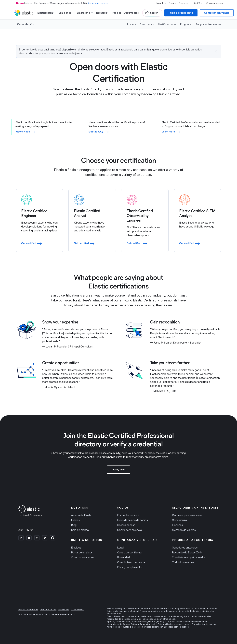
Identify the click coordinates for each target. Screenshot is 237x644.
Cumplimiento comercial (131, 562)
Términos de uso (48, 609)
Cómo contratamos (83, 557)
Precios (117, 13)
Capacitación (26, 24)
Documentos (131, 13)
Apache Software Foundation (137, 624)
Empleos (76, 548)
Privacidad (123, 557)
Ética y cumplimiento (129, 567)
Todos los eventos (183, 562)
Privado (132, 24)
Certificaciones (167, 24)
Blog (74, 525)
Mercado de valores (184, 530)
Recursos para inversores (187, 515)
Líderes (75, 520)
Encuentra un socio (129, 515)
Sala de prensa (80, 530)
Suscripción (147, 24)
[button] (216, 51)
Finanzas (177, 525)
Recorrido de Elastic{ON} (187, 552)
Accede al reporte (98, 3)
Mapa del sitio (77, 609)
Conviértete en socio (130, 530)
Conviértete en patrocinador (189, 557)
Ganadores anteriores (185, 548)
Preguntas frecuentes (208, 24)
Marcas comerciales (28, 609)
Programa (186, 24)
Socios (173, 3)
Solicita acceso (126, 525)
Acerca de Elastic (81, 515)
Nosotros (161, 3)
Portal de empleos (82, 552)
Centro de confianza (129, 552)
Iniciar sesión (214, 3)
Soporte (184, 3)
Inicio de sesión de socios (132, 520)
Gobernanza (179, 520)
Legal (120, 548)
